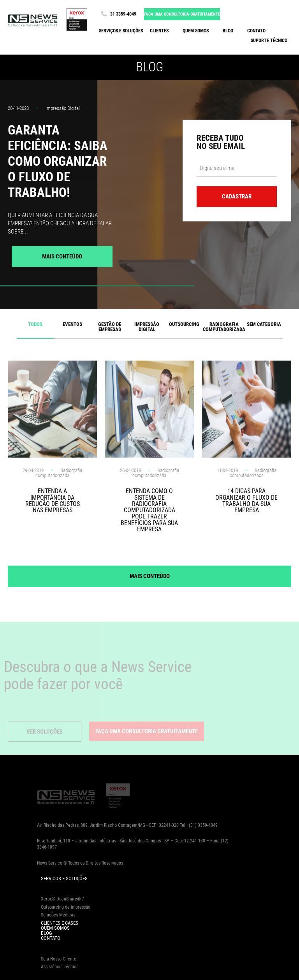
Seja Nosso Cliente (59, 959)
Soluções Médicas (58, 915)
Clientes (159, 31)
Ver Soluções (45, 732)
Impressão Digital (147, 327)
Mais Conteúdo (62, 256)
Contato (256, 31)
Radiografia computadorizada (224, 327)
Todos (35, 324)
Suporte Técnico (269, 41)
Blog (228, 31)
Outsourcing (184, 324)
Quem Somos (55, 928)
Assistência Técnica (60, 967)
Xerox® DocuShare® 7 (62, 899)
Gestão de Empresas (110, 327)
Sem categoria (264, 324)
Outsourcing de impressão (66, 907)
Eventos (72, 324)
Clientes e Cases (60, 923)
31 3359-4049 (118, 14)
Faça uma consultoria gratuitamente (182, 14)
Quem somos (196, 31)
